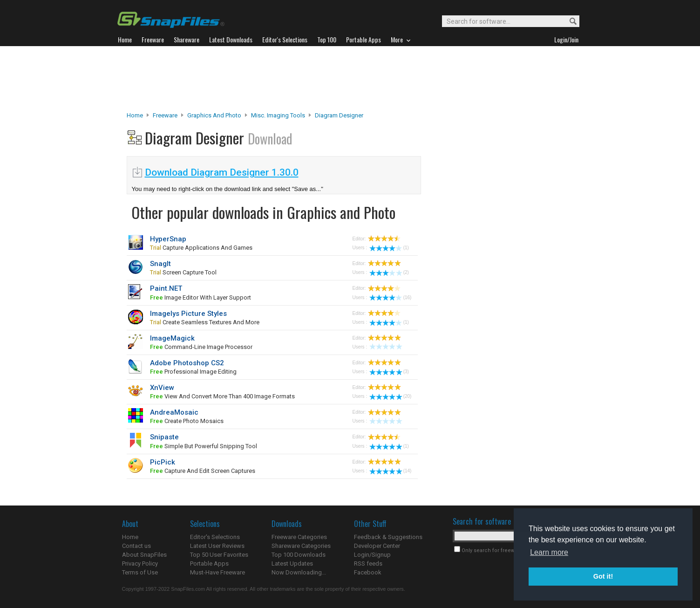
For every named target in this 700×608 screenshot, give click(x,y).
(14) (391, 471)
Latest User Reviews (217, 546)
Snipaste (164, 437)
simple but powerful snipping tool (204, 446)
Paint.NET (166, 288)
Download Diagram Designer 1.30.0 (222, 172)
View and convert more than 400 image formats (222, 396)
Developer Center (377, 546)
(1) (389, 248)
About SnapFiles (144, 555)
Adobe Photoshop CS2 (187, 363)
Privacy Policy (140, 564)
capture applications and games (201, 248)
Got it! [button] (603, 576)
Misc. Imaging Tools (278, 115)
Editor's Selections (215, 537)
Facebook (368, 572)
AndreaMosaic (174, 412)
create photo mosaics (187, 421)
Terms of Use (140, 572)
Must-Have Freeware (217, 572)
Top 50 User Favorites (219, 555)
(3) (389, 372)
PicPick (163, 462)
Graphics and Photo (214, 115)
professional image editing (193, 372)
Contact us (136, 546)
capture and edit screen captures (203, 471)
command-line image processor (201, 347)
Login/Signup (372, 555)
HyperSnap (168, 239)
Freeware (165, 115)
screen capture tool (183, 272)
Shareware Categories (301, 546)
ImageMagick (172, 338)
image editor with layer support (200, 297)
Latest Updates (292, 564)
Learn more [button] (549, 552)
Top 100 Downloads (299, 555)
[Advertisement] (350, 79)
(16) (391, 297)
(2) (389, 272)
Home (135, 115)
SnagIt (160, 264)
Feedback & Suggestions (388, 537)
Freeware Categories (299, 537)
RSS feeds (368, 564)
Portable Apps (209, 564)
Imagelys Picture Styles (188, 314)
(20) (391, 396)
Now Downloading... (299, 572)
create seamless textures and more (205, 322)
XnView (162, 388)
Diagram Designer (339, 115)
